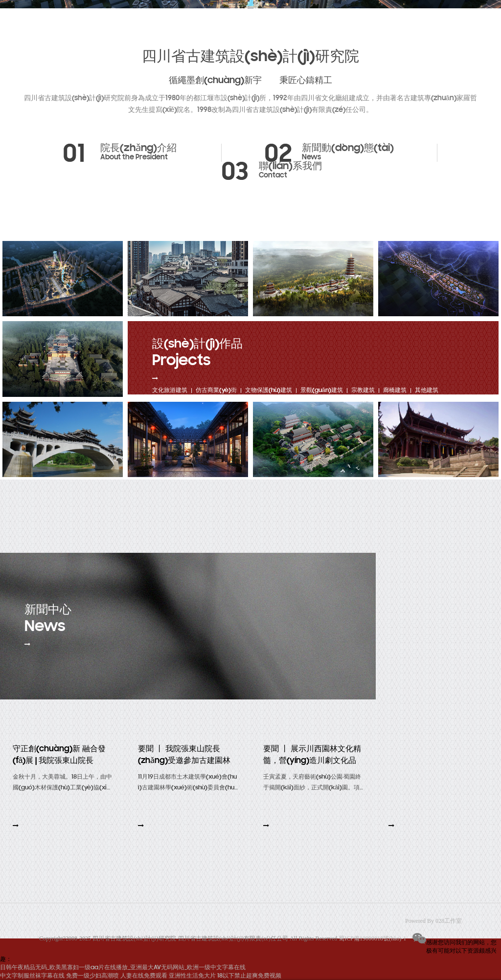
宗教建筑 (363, 390)
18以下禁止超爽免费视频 (249, 976)
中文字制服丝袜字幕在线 (32, 976)
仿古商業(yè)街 (216, 390)
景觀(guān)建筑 (322, 390)
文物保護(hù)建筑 (269, 390)
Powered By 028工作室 (433, 921)
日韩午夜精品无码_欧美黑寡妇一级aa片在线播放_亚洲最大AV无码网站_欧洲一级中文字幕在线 (123, 968)
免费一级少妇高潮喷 (92, 976)
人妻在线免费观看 (144, 976)
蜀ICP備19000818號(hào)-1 (372, 938)
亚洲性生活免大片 (192, 976)
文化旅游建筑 (170, 390)
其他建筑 (427, 390)
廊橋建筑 (395, 390)
